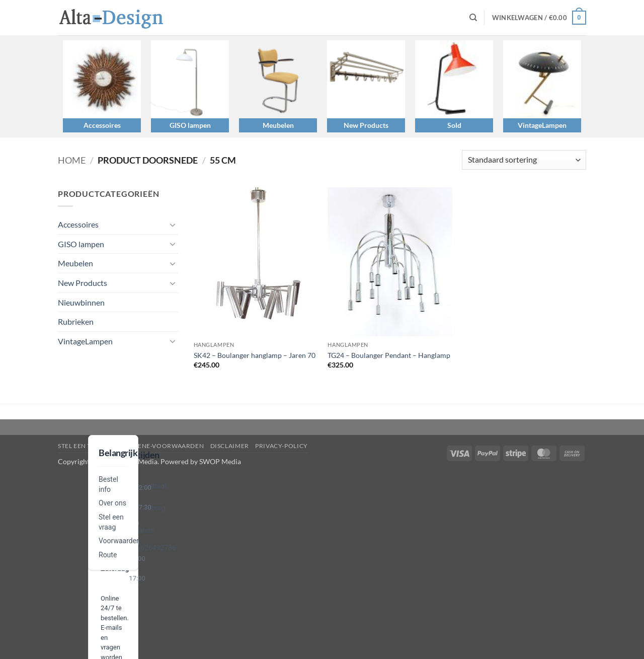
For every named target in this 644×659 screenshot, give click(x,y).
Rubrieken (76, 321)
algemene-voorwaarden (160, 446)
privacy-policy (281, 446)
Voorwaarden (119, 541)
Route (108, 555)
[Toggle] (173, 225)
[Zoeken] (473, 18)
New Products (366, 125)
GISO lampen (190, 125)
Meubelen (278, 125)
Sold (454, 125)
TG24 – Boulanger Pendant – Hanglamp (389, 355)
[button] (539, 18)
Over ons (112, 503)
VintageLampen (542, 125)
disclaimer (230, 446)
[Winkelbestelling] (524, 160)
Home (72, 160)
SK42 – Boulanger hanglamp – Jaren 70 (255, 355)
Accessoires (102, 125)
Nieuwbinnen (81, 302)
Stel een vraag (84, 446)
